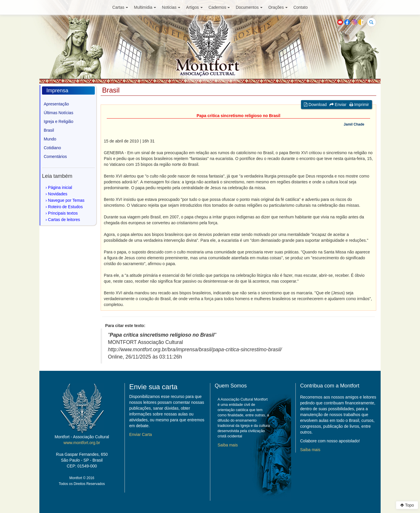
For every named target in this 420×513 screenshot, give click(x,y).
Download (315, 105)
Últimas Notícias (58, 113)
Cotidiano (52, 148)
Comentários (55, 156)
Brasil (49, 130)
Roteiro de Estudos (65, 207)
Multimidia (145, 7)
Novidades (58, 194)
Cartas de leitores (64, 220)
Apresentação (56, 104)
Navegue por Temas (66, 200)
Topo (407, 505)
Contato (301, 7)
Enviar (338, 105)
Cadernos (219, 7)
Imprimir (359, 105)
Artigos (194, 7)
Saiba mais (228, 445)
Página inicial (60, 187)
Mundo (50, 139)
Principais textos (63, 213)
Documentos (249, 7)
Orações (278, 7)
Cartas (120, 7)
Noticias (171, 7)
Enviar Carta (141, 434)
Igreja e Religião (58, 121)
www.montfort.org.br (82, 443)
